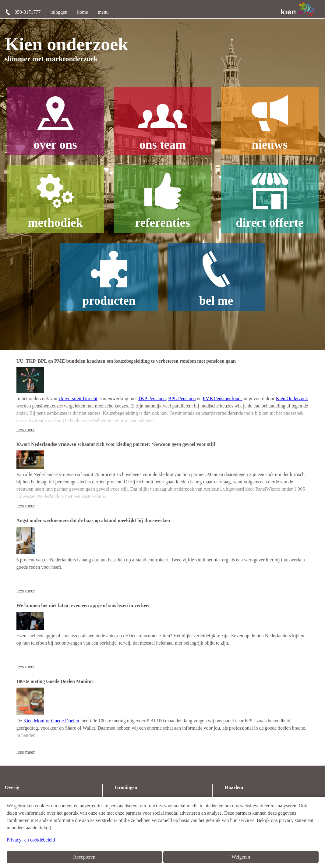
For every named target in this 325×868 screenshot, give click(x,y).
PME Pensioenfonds (223, 398)
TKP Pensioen (152, 398)
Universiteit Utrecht (78, 398)
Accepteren (84, 857)
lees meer (26, 430)
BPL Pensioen (182, 398)
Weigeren (241, 857)
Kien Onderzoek (292, 398)
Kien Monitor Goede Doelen (51, 721)
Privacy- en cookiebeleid (31, 840)
